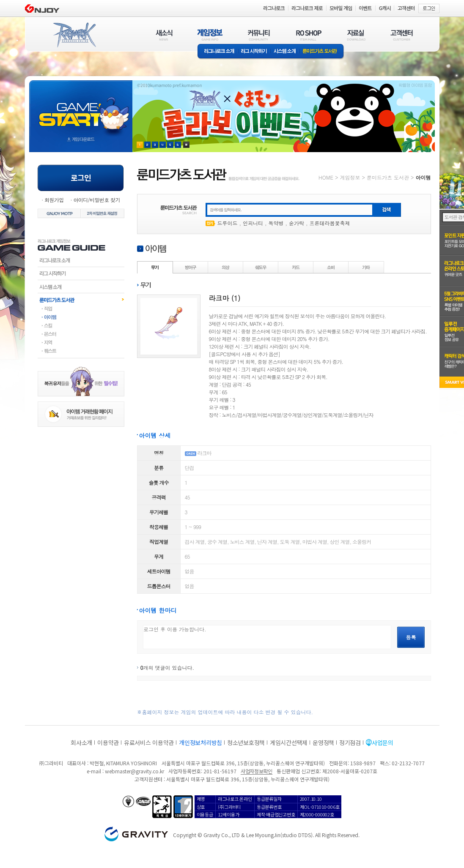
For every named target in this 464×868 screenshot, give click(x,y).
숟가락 (297, 223)
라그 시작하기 (254, 52)
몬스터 (81, 334)
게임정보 (350, 177)
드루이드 (228, 223)
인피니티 (253, 223)
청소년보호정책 (246, 742)
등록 (411, 637)
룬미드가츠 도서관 (322, 52)
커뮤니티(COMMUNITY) (259, 35)
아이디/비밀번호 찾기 (96, 200)
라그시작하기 (81, 273)
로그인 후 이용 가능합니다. (267, 637)
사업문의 (383, 742)
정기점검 (350, 742)
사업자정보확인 (257, 771)
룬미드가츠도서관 (81, 300)
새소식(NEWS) (164, 35)
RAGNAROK (74, 35)
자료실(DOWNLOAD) (356, 35)
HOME (326, 177)
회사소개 (81, 742)
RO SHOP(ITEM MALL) (309, 35)
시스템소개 (285, 52)
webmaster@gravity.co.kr (135, 771)
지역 (81, 342)
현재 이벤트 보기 (186, 145)
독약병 (276, 223)
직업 (81, 308)
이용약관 (108, 742)
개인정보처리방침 (200, 742)
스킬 (81, 325)
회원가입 (54, 200)
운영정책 (323, 742)
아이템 (81, 317)
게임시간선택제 (289, 742)
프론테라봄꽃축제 (330, 223)
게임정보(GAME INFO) (210, 35)
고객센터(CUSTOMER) (402, 35)
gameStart (81, 108)
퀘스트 (81, 351)
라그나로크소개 (218, 52)
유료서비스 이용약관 (149, 742)
